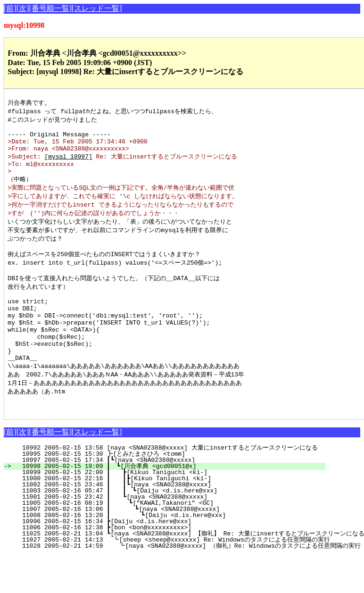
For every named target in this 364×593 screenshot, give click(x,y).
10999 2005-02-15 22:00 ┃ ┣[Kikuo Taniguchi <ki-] (172, 510)
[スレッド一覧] (97, 8)
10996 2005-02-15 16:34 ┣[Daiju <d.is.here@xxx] (175, 559)
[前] (10, 8)
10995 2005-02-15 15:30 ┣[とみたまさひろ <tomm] (170, 492)
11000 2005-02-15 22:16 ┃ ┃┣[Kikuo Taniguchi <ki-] (170, 516)
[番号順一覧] (50, 8)
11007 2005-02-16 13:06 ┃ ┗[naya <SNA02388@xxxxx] (170, 547)
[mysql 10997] (68, 164)
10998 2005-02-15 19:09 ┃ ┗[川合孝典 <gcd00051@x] (170, 504)
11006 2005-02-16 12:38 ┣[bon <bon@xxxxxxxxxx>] (175, 565)
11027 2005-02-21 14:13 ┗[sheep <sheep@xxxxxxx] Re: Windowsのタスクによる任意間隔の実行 (171, 577)
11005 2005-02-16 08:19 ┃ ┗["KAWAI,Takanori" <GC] (171, 541)
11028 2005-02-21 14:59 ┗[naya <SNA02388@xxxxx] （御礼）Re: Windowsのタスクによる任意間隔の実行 (186, 584)
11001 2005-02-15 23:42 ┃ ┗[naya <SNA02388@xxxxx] (172, 535)
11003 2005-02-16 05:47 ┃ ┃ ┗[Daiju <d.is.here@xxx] (169, 528)
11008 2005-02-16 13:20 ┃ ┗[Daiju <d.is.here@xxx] (170, 553)
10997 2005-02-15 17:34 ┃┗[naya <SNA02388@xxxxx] (173, 498)
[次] (23, 8)
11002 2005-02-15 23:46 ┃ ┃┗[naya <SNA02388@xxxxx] (170, 522)
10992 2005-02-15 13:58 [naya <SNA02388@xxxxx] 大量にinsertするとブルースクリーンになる (166, 485)
